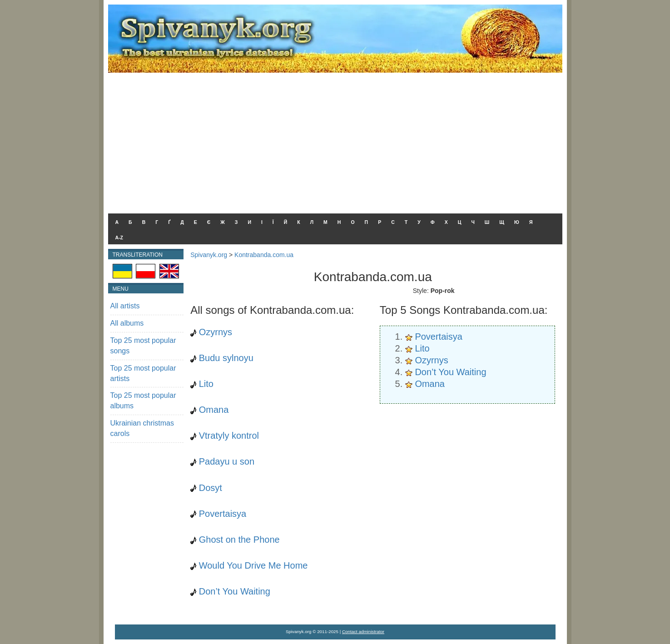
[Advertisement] (335, 141)
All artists (125, 306)
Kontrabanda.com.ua (264, 255)
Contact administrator (363, 632)
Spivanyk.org (209, 255)
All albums (127, 323)
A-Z (119, 238)
